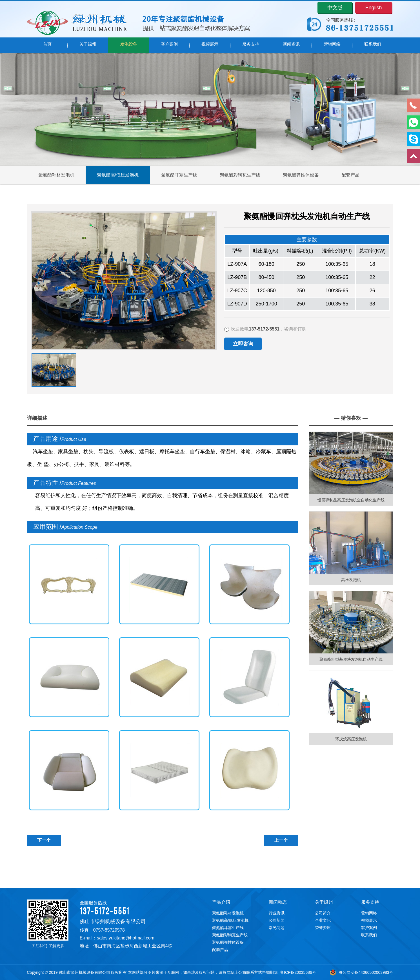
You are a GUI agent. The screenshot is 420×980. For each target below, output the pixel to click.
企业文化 (323, 920)
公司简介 (323, 913)
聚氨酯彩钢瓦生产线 (240, 175)
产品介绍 (221, 902)
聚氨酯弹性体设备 (301, 175)
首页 (47, 45)
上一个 (281, 840)
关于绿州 (88, 45)
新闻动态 (278, 902)
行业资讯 (277, 913)
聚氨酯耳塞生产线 (179, 175)
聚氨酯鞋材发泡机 (56, 175)
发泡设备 (129, 45)
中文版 (335, 8)
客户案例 (169, 45)
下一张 (33, 364)
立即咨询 (243, 344)
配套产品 (350, 175)
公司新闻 (277, 920)
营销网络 (332, 45)
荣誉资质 (323, 928)
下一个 (44, 840)
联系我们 (373, 45)
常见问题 (277, 928)
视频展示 (210, 45)
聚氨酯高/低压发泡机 (118, 175)
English (373, 8)
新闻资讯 (291, 45)
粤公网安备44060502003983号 (362, 972)
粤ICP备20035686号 (298, 972)
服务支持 (251, 45)
